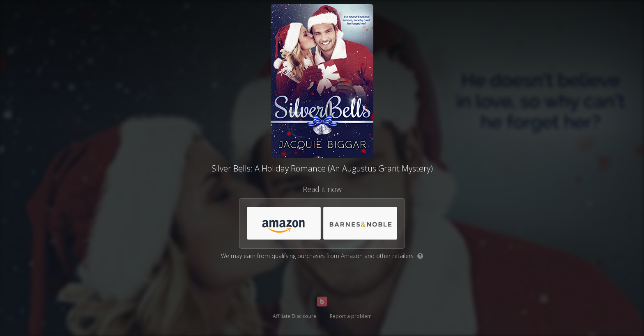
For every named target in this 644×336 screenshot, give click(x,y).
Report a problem (351, 316)
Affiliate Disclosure (294, 316)
